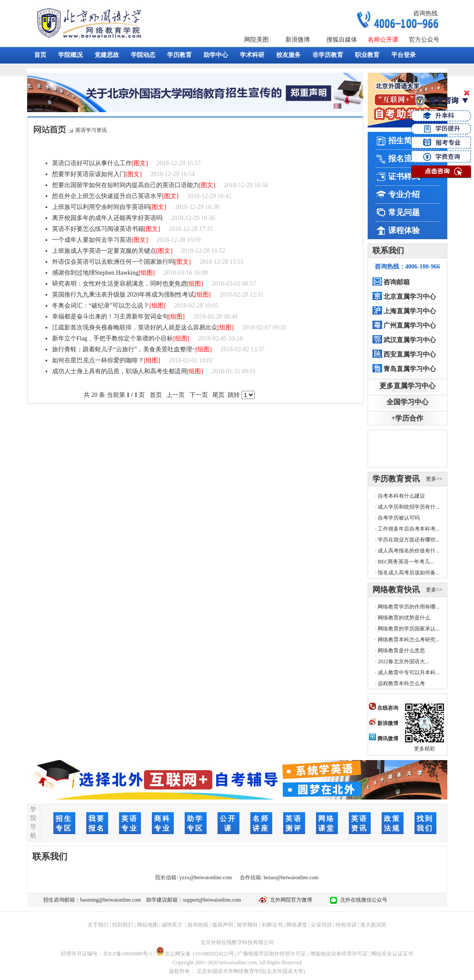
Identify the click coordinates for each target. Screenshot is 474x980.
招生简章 (404, 141)
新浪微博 (298, 40)
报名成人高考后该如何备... (409, 573)
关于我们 (98, 925)
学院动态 (143, 55)
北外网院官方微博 (290, 900)
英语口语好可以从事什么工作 (92, 163)
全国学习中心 (407, 402)
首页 (40, 55)
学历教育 (179, 55)
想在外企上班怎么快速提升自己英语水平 (107, 196)
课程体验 (404, 230)
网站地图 (147, 925)
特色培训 (346, 925)
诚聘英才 (172, 925)
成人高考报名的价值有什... (409, 551)
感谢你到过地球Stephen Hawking (95, 273)
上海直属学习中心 (410, 311)
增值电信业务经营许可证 (339, 954)
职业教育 (367, 55)
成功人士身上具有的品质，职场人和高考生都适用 (119, 371)
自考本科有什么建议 (401, 496)
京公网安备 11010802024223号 (195, 954)
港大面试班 (373, 925)
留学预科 (247, 925)
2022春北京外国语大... (403, 662)
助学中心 (216, 55)
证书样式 (404, 177)
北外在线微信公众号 (362, 900)
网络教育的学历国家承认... (409, 629)
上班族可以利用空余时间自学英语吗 (101, 207)
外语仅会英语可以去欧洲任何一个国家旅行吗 (113, 262)
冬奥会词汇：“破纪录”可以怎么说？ (101, 306)
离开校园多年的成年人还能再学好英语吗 (107, 218)
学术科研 (252, 55)
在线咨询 (384, 708)
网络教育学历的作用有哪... (409, 607)
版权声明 (223, 925)
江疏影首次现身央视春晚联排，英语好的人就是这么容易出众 (135, 327)
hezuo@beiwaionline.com (291, 877)
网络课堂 (297, 925)
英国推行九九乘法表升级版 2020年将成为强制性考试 (123, 295)
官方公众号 (424, 40)
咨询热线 (425, 13)
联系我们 (388, 251)
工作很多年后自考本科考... (409, 529)
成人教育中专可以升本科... (409, 672)
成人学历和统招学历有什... (409, 507)
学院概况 (70, 55)
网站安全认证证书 (392, 954)
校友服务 (288, 55)
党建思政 (107, 55)
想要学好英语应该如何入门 (89, 174)
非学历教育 (328, 55)
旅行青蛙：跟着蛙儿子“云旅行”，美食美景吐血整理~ (124, 349)
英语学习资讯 (91, 130)
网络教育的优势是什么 (404, 618)
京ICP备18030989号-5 (128, 954)
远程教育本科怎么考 (401, 683)
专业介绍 (404, 195)
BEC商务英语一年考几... (406, 562)
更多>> (434, 479)
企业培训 (321, 925)
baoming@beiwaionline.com (111, 900)
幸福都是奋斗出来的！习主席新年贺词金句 (110, 317)
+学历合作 (407, 418)
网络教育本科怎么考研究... (409, 640)
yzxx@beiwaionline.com (206, 877)
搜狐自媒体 (342, 40)
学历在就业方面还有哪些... (409, 540)
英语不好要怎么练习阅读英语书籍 (98, 229)
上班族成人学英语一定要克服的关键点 (104, 251)
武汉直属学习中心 (410, 340)
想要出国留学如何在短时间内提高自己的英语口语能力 (126, 185)
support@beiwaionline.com (212, 900)
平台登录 (404, 55)
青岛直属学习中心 (410, 369)
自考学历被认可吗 (399, 518)
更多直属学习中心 (407, 386)
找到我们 (123, 925)
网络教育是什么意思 (401, 651)
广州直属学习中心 (410, 325)
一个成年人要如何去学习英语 (92, 240)
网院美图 (256, 40)
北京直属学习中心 (410, 297)
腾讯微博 (384, 739)
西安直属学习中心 (410, 354)
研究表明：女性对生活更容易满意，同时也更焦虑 (119, 284)
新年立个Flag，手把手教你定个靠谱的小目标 (113, 338)
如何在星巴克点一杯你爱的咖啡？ (98, 360)
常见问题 (404, 212)
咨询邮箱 (397, 282)
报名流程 (404, 159)
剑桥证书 (272, 925)
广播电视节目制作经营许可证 (272, 954)
